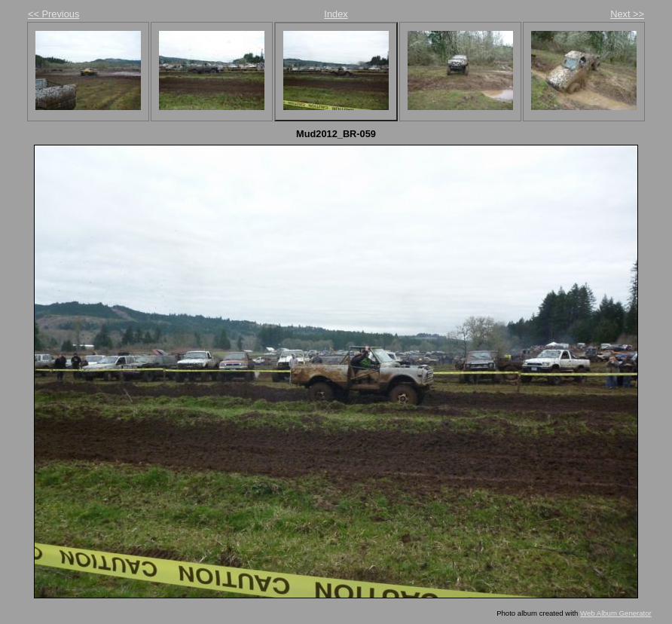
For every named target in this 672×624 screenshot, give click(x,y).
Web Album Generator (616, 613)
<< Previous (53, 14)
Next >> (627, 14)
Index (336, 14)
